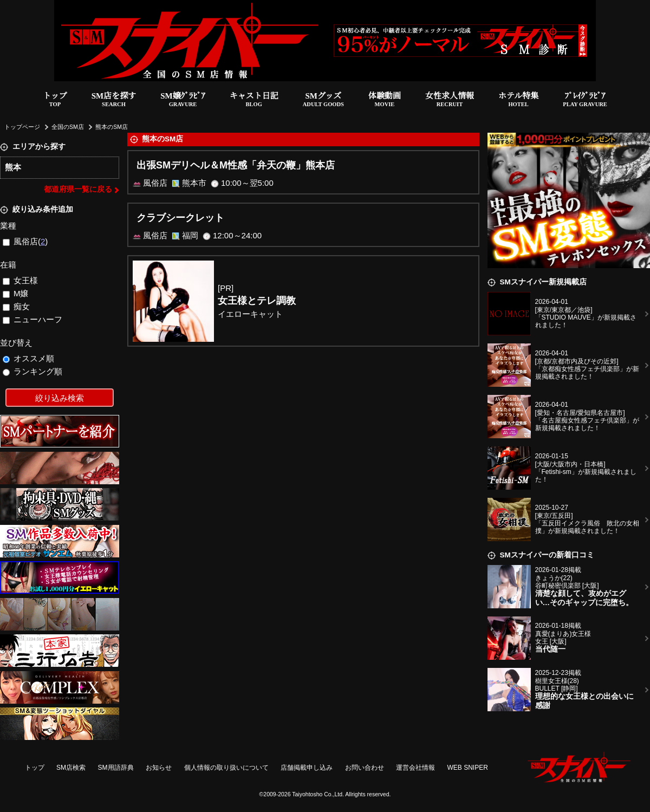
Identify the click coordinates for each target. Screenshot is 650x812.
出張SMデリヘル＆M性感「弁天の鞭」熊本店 (236, 165)
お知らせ (159, 768)
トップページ (22, 127)
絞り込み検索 (60, 398)
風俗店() (25, 241)
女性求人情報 (450, 100)
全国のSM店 (68, 127)
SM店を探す (114, 100)
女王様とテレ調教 (257, 301)
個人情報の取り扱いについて (226, 768)
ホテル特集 (518, 100)
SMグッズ (323, 100)
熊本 (13, 167)
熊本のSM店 (112, 127)
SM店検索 (71, 768)
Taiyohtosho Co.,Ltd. (318, 794)
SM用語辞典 (116, 768)
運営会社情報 (415, 768)
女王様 (21, 280)
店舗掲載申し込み (307, 768)
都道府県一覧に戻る (78, 189)
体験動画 (385, 100)
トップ (55, 100)
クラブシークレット (180, 218)
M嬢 (16, 293)
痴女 (17, 306)
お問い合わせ (365, 768)
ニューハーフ (33, 319)
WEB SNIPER (468, 768)
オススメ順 (29, 358)
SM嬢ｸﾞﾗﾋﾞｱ (183, 100)
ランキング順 (33, 371)
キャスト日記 (254, 100)
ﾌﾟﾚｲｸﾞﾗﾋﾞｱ (585, 100)
